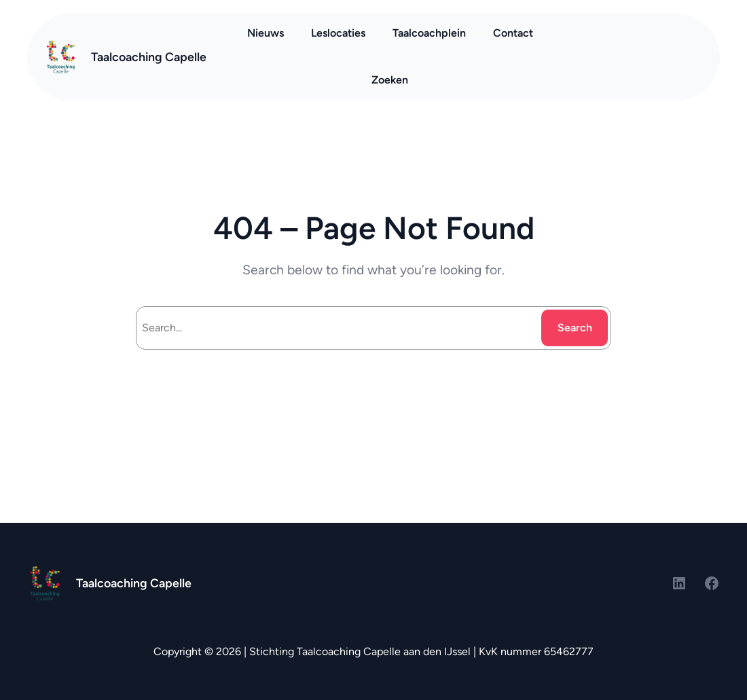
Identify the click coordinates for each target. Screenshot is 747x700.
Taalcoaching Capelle (149, 57)
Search (575, 328)
